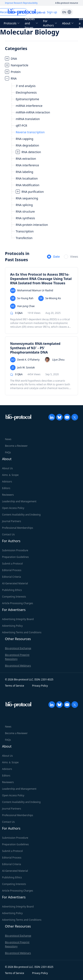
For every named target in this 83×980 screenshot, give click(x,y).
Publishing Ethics (12, 590)
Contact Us (8, 534)
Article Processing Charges (18, 603)
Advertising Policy (12, 626)
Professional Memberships (18, 528)
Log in (37, 12)
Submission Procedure (15, 550)
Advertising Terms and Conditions (22, 632)
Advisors (7, 482)
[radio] (53, 257)
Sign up (52, 12)
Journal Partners (11, 521)
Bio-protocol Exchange (18, 648)
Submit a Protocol (12, 564)
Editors (6, 488)
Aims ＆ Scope (10, 475)
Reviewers (8, 495)
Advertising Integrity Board (18, 619)
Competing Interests (14, 597)
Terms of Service (14, 686)
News (8, 439)
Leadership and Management (19, 501)
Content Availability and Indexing (21, 515)
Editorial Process (12, 570)
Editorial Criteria (11, 577)
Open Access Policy (13, 508)
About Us (7, 468)
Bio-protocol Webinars (18, 666)
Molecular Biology (30, 32)
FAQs (8, 452)
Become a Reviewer (16, 446)
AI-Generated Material (15, 583)
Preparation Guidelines (15, 557)
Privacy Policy (40, 686)
